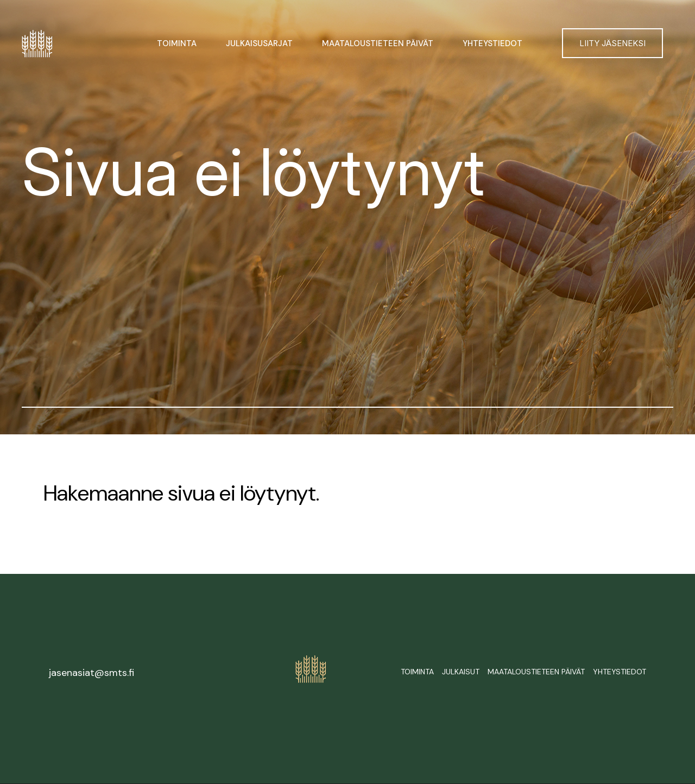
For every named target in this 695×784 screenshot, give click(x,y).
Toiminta (177, 43)
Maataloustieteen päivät (378, 43)
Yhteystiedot (492, 43)
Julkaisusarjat (259, 43)
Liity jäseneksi (612, 43)
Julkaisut (461, 672)
